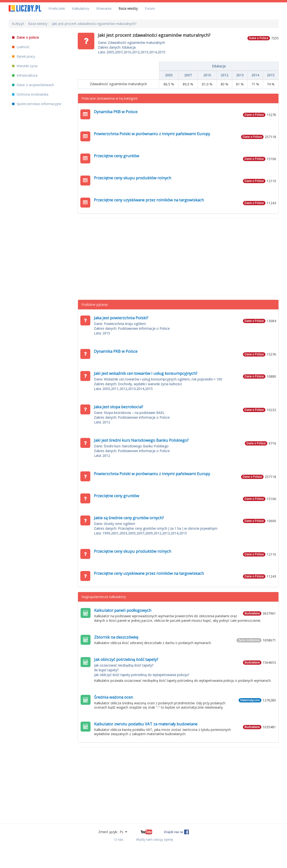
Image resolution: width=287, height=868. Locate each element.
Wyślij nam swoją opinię (155, 839)
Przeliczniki (57, 8)
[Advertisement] (178, 257)
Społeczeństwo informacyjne (37, 104)
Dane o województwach (33, 85)
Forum (150, 8)
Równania (104, 8)
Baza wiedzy (128, 8)
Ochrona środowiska (30, 94)
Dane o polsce (25, 37)
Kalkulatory (81, 8)
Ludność (21, 47)
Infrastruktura (25, 75)
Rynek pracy (24, 56)
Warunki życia (25, 66)
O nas (119, 839)
